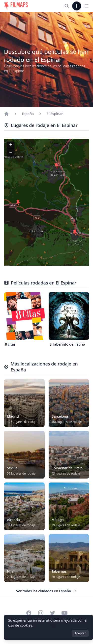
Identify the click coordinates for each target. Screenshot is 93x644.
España (28, 114)
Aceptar (80, 633)
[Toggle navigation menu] (87, 6)
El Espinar (55, 114)
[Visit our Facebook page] (29, 613)
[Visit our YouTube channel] (64, 613)
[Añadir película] (77, 6)
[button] (57, 166)
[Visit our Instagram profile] (41, 613)
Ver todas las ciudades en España (46, 591)
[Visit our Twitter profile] (53, 613)
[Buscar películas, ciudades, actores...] (67, 6)
